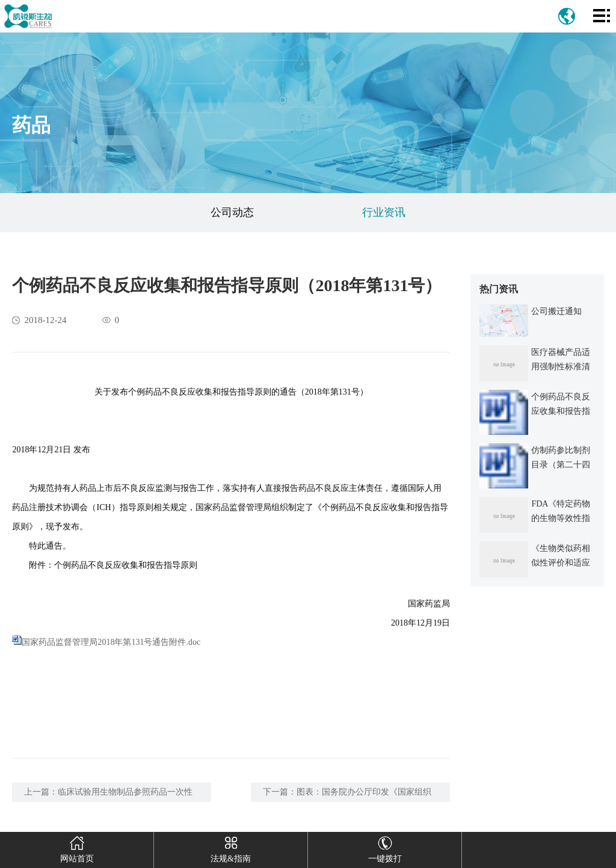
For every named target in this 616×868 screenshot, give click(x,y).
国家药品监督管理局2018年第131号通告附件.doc (111, 642)
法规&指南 (231, 848)
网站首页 (77, 848)
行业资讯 (384, 212)
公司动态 (232, 212)
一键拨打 (385, 848)
